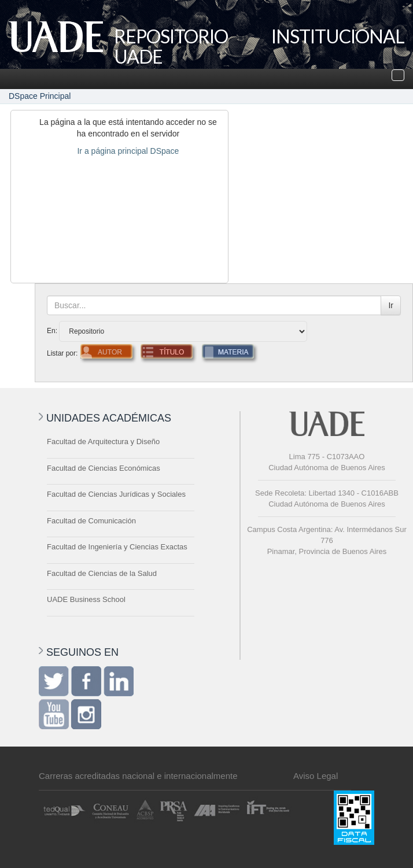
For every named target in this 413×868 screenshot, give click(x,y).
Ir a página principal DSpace (128, 151)
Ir (391, 305)
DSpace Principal (40, 96)
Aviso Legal (316, 776)
